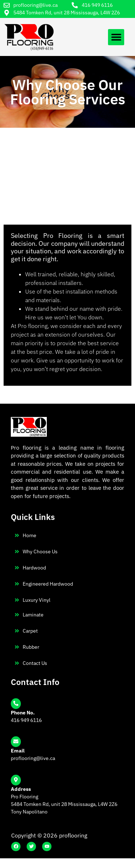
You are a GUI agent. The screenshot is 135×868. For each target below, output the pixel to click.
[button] (116, 37)
